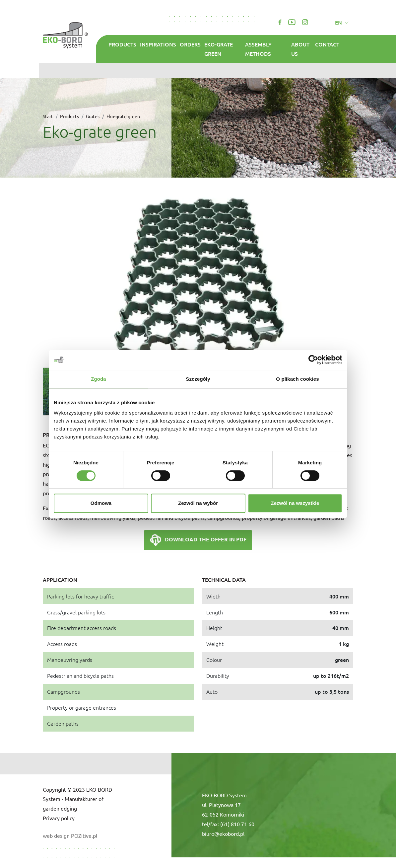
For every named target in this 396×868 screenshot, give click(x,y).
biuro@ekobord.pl (223, 833)
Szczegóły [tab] (198, 379)
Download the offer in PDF (198, 540)
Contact (327, 44)
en (339, 22)
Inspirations (158, 44)
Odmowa (101, 503)
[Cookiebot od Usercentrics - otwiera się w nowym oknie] (313, 360)
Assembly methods (258, 49)
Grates (93, 116)
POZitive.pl (84, 835)
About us (300, 49)
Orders (190, 44)
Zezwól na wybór (198, 503)
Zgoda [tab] (99, 379)
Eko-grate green (219, 49)
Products (122, 44)
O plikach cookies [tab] (297, 379)
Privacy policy (59, 818)
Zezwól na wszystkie (295, 503)
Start (48, 116)
